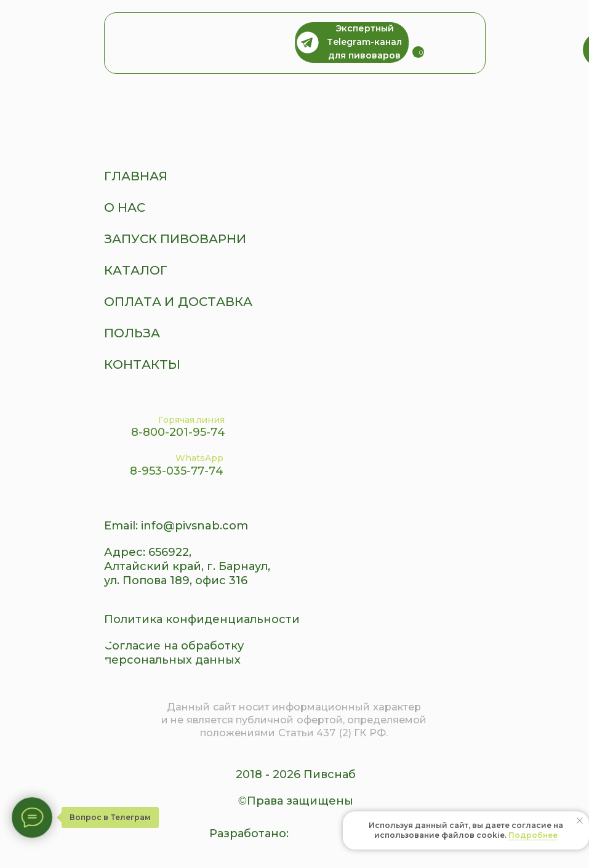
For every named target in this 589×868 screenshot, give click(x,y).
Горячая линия (192, 420)
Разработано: (249, 834)
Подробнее (533, 835)
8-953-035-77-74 (177, 471)
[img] (456, 43)
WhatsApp (199, 458)
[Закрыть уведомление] (580, 821)
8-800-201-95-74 (178, 432)
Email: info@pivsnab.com (176, 526)
